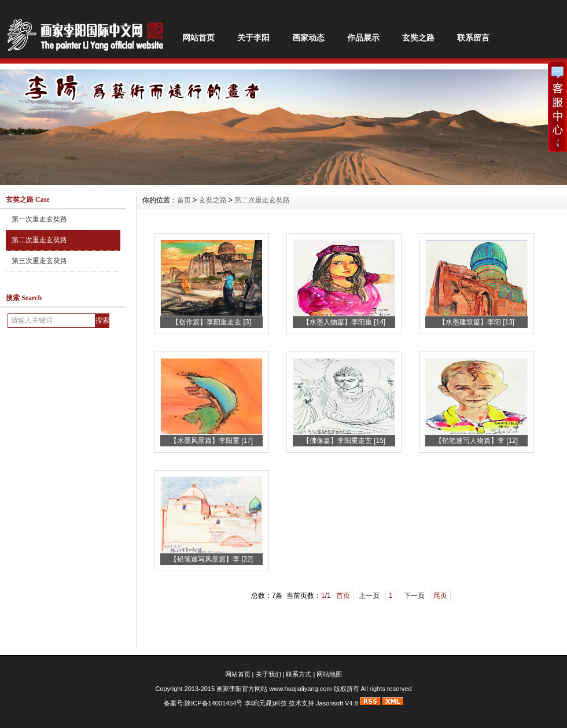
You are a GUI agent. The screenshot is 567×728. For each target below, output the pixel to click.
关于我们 (268, 674)
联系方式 (299, 674)
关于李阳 (253, 38)
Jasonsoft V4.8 (337, 703)
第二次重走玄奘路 (39, 240)
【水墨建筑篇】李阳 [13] (476, 322)
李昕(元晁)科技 (266, 703)
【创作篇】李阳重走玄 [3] (211, 322)
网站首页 (198, 38)
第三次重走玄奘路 (39, 261)
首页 (184, 200)
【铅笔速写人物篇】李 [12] (476, 441)
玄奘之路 (418, 38)
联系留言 (473, 38)
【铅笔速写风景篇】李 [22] (211, 559)
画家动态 (308, 38)
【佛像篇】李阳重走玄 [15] (344, 441)
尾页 (440, 596)
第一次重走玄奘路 (39, 219)
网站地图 (329, 674)
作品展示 (363, 38)
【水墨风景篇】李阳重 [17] (211, 441)
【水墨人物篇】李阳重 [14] (344, 322)
